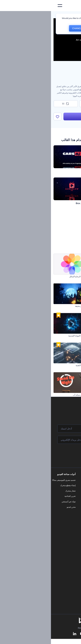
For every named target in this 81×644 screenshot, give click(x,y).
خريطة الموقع (74, 518)
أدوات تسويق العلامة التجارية (45, 480)
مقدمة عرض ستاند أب (31, 395)
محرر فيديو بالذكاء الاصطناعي (68, 558)
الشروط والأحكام (73, 513)
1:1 (15, 104)
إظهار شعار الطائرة (71, 395)
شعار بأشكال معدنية (70, 306)
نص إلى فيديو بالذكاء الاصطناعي (67, 563)
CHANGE (26, 28)
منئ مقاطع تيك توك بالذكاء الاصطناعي (64, 580)
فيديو (54, 499)
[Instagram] (52, 634)
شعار (54, 505)
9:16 (41, 104)
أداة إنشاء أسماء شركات (70, 574)
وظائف (77, 491)
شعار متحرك (19, 491)
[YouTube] (31, 634)
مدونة (54, 486)
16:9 (66, 104)
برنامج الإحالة (75, 502)
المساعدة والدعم (73, 497)
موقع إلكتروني (51, 515)
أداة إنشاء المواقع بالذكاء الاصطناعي (65, 569)
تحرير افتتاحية (19, 497)
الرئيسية (75, 15)
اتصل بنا (77, 486)
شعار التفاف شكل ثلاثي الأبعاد (67, 336)
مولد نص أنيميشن (18, 502)
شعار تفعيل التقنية (32, 366)
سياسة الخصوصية (73, 507)
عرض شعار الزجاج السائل (29, 277)
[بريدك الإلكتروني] (40, 440)
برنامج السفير (74, 529)
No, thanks (46, 28)
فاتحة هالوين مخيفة (32, 306)
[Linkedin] (24, 634)
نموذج (54, 521)
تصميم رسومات (50, 510)
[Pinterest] (46, 634)
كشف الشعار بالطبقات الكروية (66, 366)
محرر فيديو (20, 507)
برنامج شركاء (74, 523)
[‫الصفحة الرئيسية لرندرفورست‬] (73, 6)
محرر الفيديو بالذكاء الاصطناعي (67, 547)
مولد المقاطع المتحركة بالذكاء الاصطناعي (63, 553)
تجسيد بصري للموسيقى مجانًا (13, 480)
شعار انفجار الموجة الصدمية (28, 336)
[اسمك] (40, 429)
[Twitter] (38, 634)
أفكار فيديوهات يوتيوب (71, 585)
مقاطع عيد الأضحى (71, 277)
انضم (67, 454)
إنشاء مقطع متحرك (17, 486)
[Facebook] (58, 634)
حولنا (78, 480)
